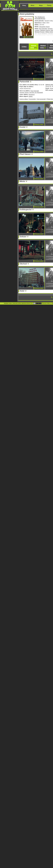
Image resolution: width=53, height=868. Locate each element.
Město (22, 181)
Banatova (32, 94)
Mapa (41, 5)
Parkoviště (24, 82)
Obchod (23, 264)
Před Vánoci (25, 154)
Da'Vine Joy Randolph (36, 92)
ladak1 (31, 96)
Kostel (23, 127)
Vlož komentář (41, 99)
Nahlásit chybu (8, 303)
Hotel (22, 291)
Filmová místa (33, 47)
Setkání (23, 237)
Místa (32, 5)
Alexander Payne (44, 27)
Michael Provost (40, 32)
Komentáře (32, 99)
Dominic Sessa (24, 92)
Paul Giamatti (43, 29)
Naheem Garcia (45, 30)
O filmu (24, 47)
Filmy (24, 5)
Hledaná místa (43, 47)
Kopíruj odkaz (24, 99)
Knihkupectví (26, 210)
